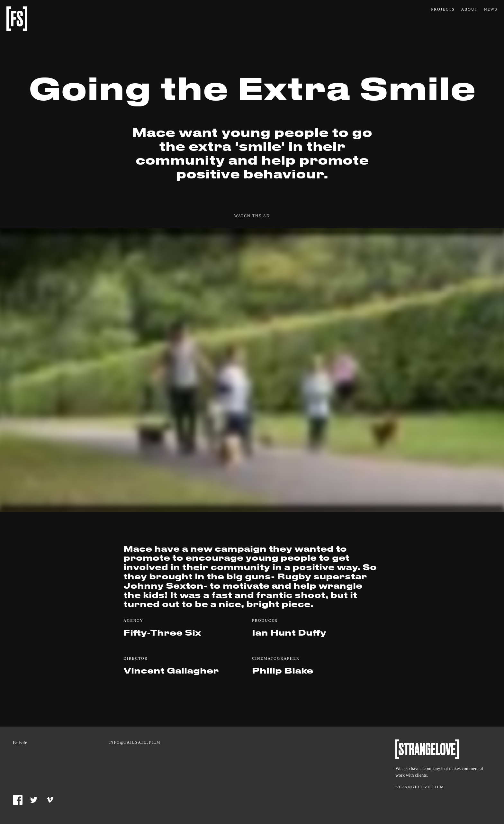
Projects (443, 9)
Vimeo (50, 800)
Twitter (34, 800)
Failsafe (17, 19)
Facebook (18, 800)
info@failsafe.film (135, 742)
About (469, 9)
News (491, 9)
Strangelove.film (420, 787)
